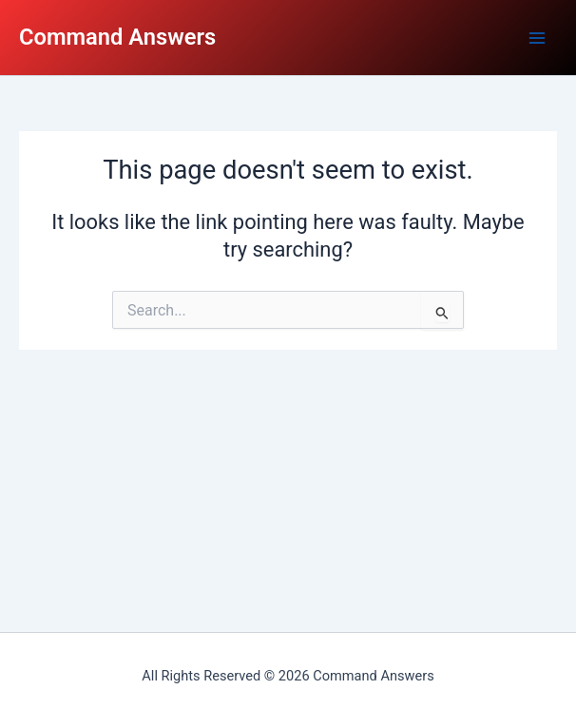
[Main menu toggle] (537, 38)
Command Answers (117, 37)
